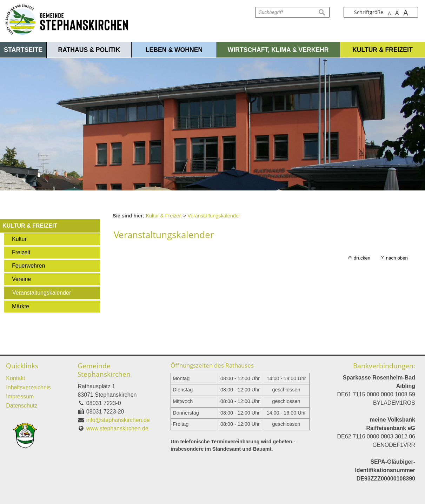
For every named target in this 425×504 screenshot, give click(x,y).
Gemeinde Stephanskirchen (104, 370)
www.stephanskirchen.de (117, 428)
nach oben (397, 258)
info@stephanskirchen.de (118, 420)
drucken (362, 258)
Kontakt (15, 378)
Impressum (20, 397)
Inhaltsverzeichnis (28, 387)
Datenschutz (22, 406)
